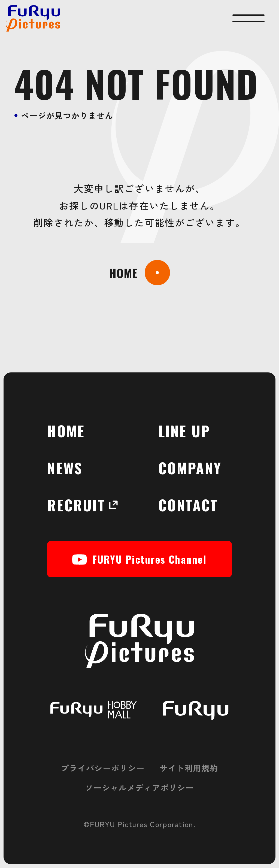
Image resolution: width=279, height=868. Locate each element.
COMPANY (190, 468)
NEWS (65, 468)
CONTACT (188, 505)
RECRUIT (79, 505)
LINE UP (184, 431)
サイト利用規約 (189, 768)
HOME (66, 431)
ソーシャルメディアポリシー (139, 787)
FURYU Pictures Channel (139, 559)
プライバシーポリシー (103, 768)
